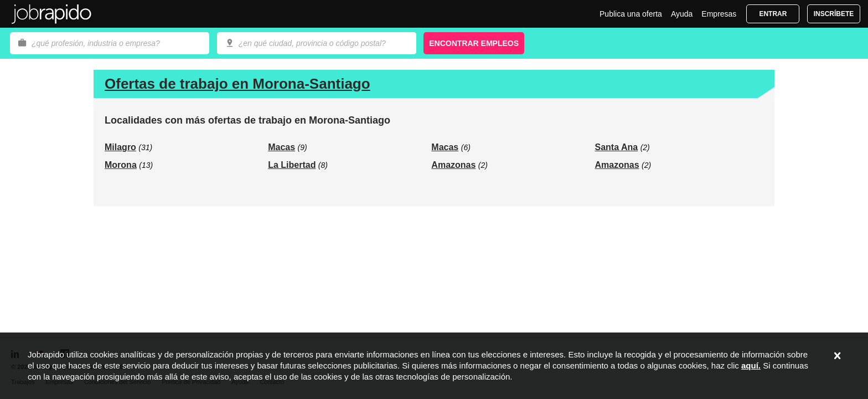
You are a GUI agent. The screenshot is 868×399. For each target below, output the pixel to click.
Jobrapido (51, 14)
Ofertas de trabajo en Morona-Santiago (237, 84)
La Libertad (292, 165)
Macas (281, 147)
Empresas (719, 14)
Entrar (773, 14)
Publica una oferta (631, 14)
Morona (121, 165)
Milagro (120, 147)
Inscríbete (834, 14)
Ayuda (682, 14)
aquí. (751, 365)
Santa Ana (617, 147)
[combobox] (317, 43)
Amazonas (453, 165)
